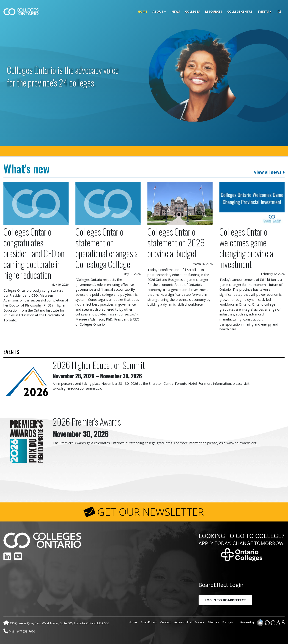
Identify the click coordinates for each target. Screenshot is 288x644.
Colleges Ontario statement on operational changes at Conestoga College (108, 248)
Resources (214, 11)
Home (142, 11)
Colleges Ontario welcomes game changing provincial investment (247, 248)
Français (228, 622)
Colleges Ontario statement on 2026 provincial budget (176, 242)
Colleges (192, 11)
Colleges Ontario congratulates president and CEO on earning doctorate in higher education (34, 253)
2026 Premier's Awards (87, 422)
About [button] (158, 11)
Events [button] (263, 11)
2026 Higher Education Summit (99, 365)
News (176, 11)
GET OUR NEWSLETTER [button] (151, 512)
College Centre (240, 11)
